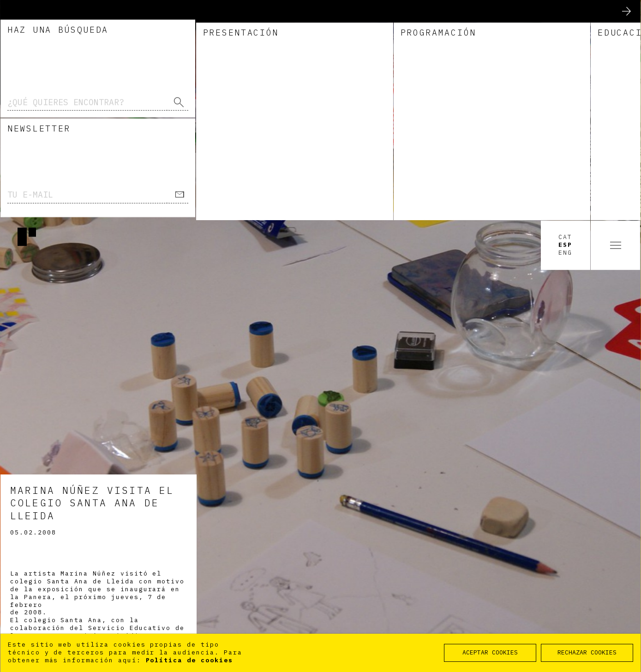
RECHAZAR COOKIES (587, 652)
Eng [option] (565, 33)
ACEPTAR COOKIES (490, 652)
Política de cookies (189, 660)
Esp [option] (565, 25)
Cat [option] (565, 17)
